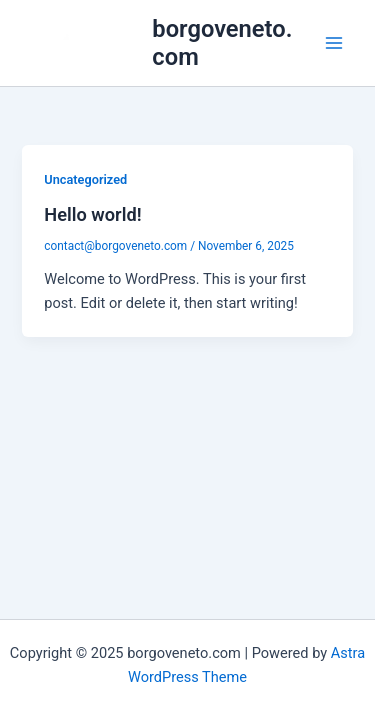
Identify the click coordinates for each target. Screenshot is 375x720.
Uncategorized (85, 179)
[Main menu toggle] (334, 43)
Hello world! (92, 214)
